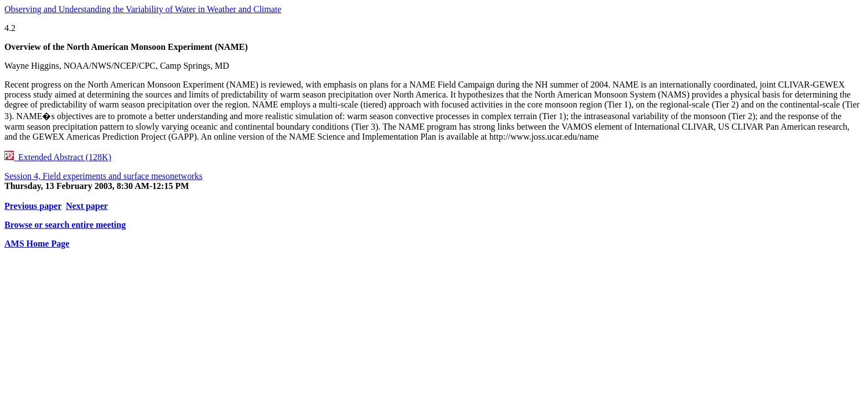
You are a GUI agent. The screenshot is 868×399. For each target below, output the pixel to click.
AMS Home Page (37, 244)
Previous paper (33, 206)
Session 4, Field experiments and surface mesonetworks (104, 176)
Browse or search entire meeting (65, 225)
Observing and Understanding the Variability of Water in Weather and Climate (143, 9)
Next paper (87, 206)
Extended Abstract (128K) (58, 157)
